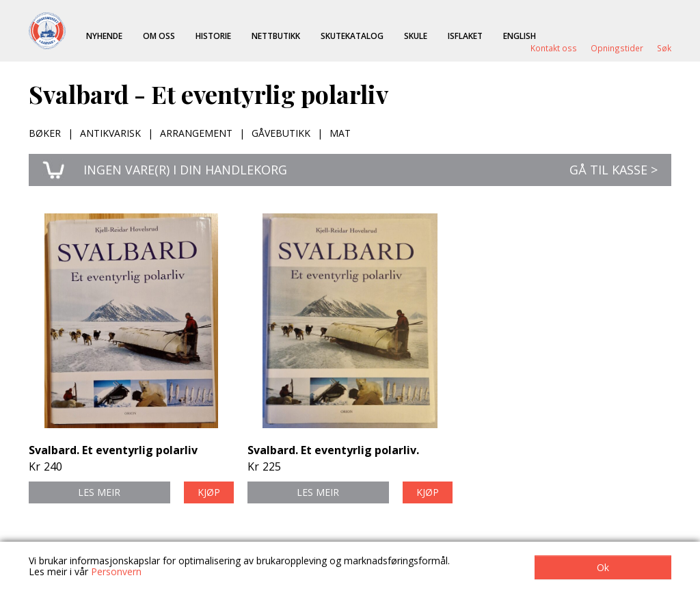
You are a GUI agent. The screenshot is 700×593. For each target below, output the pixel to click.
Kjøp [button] (209, 492)
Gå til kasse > (614, 170)
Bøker (45, 133)
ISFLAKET (465, 36)
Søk (664, 48)
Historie (213, 36)
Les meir (99, 492)
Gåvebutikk (281, 133)
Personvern (116, 571)
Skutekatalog (352, 36)
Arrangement (196, 133)
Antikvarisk (110, 133)
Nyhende (104, 36)
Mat (340, 133)
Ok (603, 567)
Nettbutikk (276, 36)
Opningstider (617, 48)
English (520, 36)
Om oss (159, 36)
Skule (416, 36)
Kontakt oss (554, 48)
